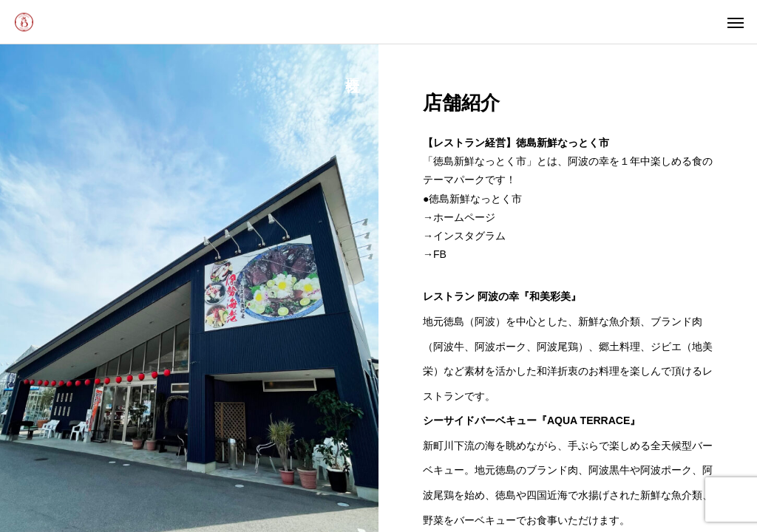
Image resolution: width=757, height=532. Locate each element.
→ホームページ (459, 217)
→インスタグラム (464, 236)
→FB (435, 254)
